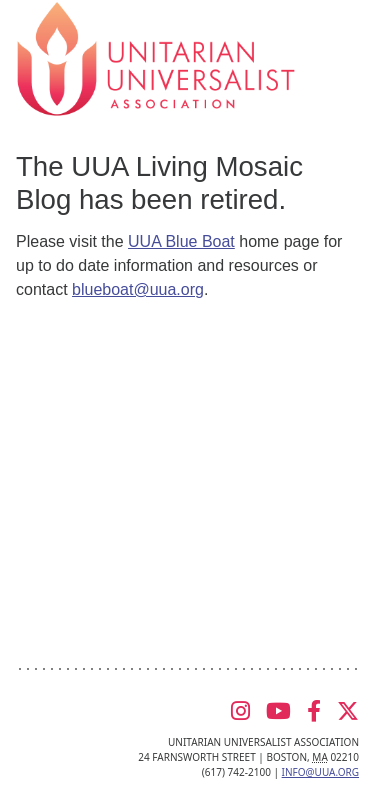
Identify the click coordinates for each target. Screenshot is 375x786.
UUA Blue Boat (181, 241)
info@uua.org (320, 772)
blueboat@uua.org (138, 289)
